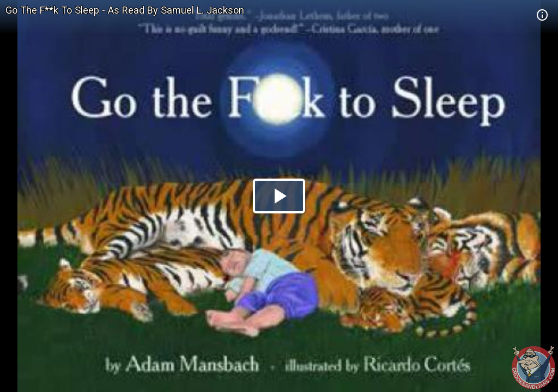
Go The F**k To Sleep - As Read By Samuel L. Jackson (125, 10)
